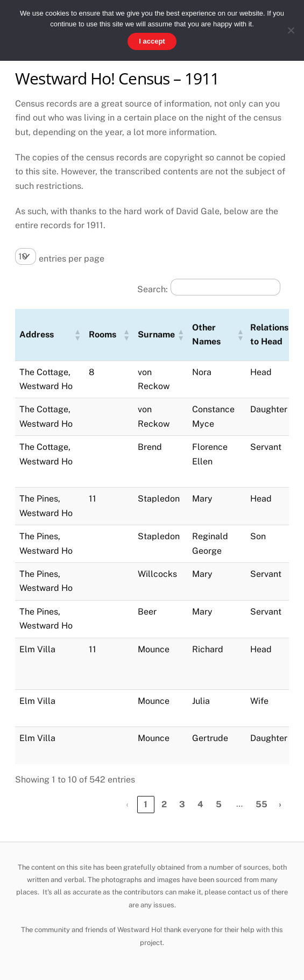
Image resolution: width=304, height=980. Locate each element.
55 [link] (261, 804)
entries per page (72, 259)
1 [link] (146, 804)
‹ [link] (127, 804)
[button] (77, 335)
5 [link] (219, 804)
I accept (152, 41)
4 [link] (200, 804)
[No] (291, 30)
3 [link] (182, 804)
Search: (153, 289)
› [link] (280, 804)
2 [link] (164, 804)
